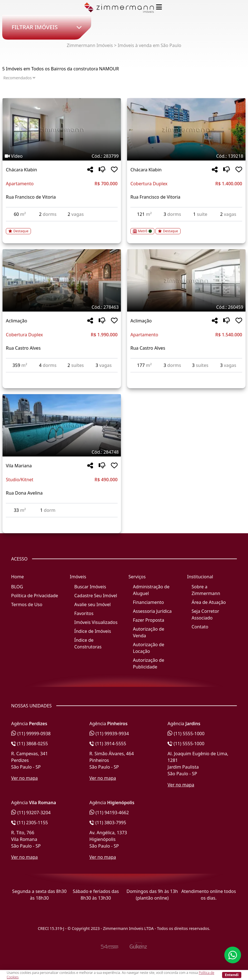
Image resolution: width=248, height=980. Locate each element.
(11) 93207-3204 (31, 813)
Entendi (232, 975)
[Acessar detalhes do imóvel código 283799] (62, 228)
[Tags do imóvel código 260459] (186, 307)
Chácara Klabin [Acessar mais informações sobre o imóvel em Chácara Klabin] (21, 170)
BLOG (17, 587)
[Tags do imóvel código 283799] (62, 156)
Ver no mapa (25, 778)
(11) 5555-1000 (186, 734)
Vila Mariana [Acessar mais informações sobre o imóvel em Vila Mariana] (19, 466)
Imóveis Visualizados (96, 622)
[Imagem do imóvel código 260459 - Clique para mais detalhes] (186, 280)
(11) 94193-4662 (109, 813)
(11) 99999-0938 (31, 734)
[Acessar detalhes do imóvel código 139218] (186, 228)
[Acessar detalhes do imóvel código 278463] (62, 376)
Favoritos (84, 613)
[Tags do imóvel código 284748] (62, 452)
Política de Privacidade (35, 596)
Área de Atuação (209, 602)
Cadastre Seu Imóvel (96, 596)
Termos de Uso (27, 604)
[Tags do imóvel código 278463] (62, 307)
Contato (200, 627)
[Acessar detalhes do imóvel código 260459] (186, 376)
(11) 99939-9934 (109, 734)
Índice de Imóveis (93, 631)
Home (18, 577)
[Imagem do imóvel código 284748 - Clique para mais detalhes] (62, 425)
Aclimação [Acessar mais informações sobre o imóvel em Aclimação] (16, 321)
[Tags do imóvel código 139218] (186, 156)
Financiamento (148, 602)
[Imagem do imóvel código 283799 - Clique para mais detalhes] (62, 129)
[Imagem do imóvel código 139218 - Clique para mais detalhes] (186, 129)
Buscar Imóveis (90, 587)
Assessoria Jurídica (152, 611)
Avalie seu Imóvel (93, 604)
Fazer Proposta (149, 620)
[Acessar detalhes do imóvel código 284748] (62, 521)
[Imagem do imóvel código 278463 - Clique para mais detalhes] (62, 280)
